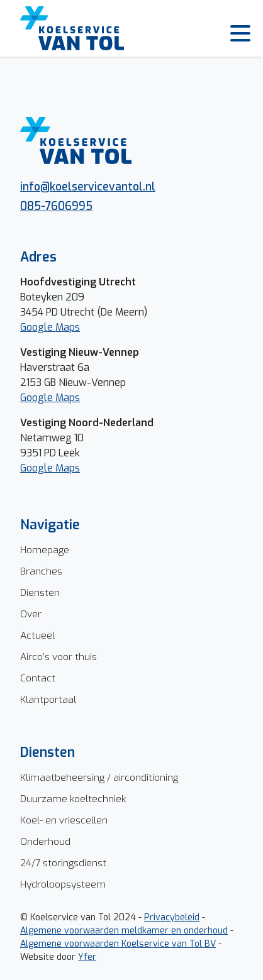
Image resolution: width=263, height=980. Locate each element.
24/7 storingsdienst (63, 863)
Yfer (87, 957)
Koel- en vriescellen (64, 820)
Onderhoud (45, 841)
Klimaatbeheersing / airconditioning (99, 777)
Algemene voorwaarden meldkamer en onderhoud (124, 931)
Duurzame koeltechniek (73, 799)
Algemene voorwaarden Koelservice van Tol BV (118, 944)
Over (31, 614)
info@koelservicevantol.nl (88, 187)
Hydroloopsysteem (63, 884)
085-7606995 (56, 206)
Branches (41, 571)
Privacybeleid (172, 917)
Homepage (45, 550)
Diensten (40, 592)
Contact (38, 678)
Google (38, 398)
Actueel (37, 635)
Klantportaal (48, 699)
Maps (68, 398)
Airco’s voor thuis (59, 657)
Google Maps (50, 327)
